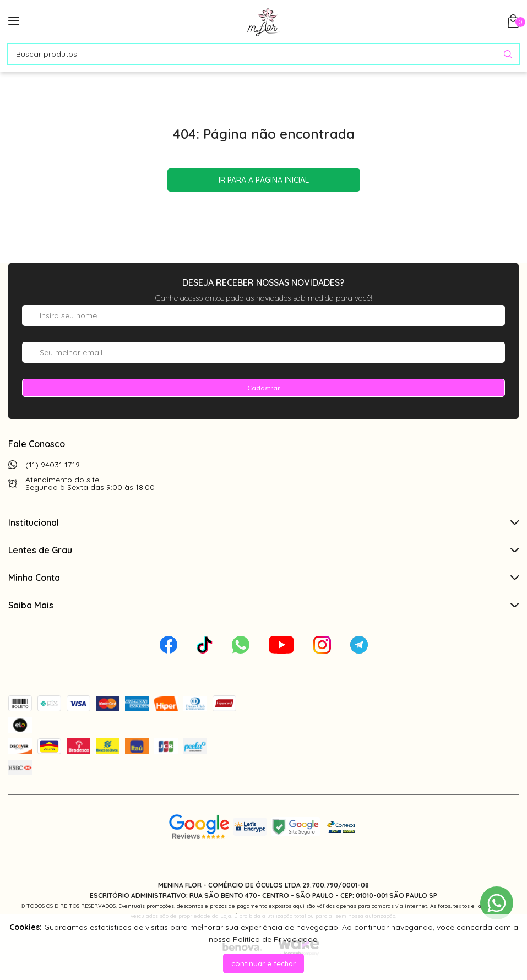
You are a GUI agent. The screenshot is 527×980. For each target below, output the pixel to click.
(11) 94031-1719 (53, 465)
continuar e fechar (263, 963)
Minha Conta (263, 578)
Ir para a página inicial (264, 180)
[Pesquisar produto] (508, 54)
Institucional (263, 522)
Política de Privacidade (275, 939)
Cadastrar (264, 388)
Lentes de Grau (263, 550)
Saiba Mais (263, 605)
